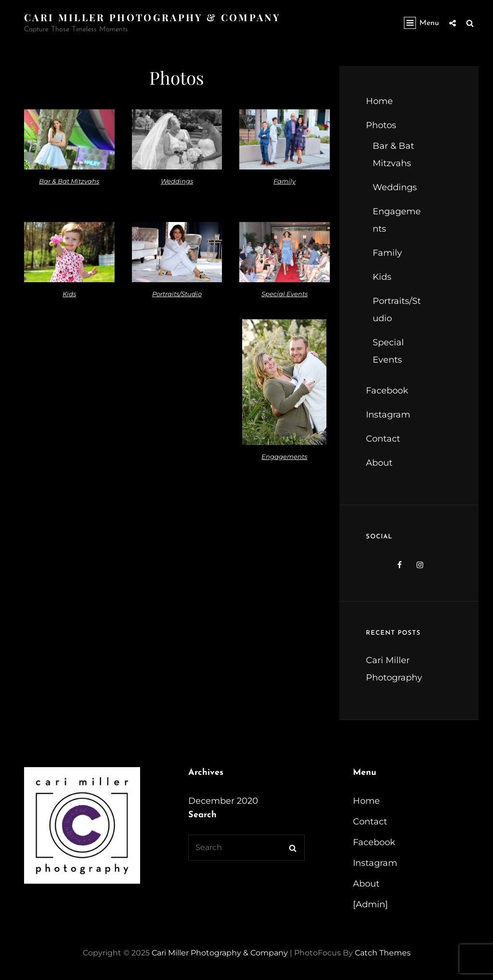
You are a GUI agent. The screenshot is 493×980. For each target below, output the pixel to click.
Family (285, 181)
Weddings (177, 181)
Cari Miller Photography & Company (152, 17)
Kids (69, 294)
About (379, 463)
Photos (381, 125)
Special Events (285, 294)
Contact (383, 439)
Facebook (387, 391)
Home (379, 101)
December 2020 (223, 801)
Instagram (388, 415)
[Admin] (370, 904)
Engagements (284, 457)
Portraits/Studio (177, 294)
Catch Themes (383, 953)
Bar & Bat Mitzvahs (69, 181)
